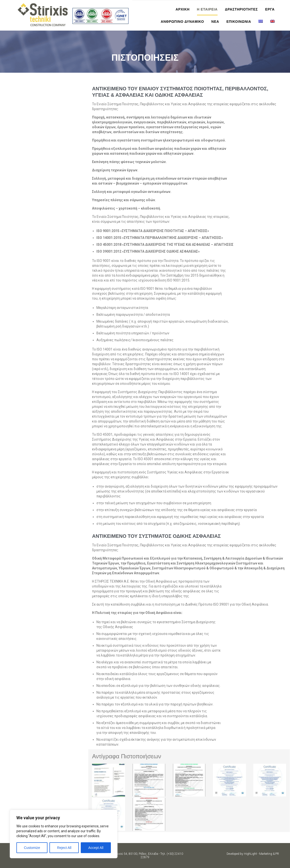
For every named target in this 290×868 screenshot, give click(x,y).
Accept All (96, 848)
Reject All (64, 848)
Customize (32, 848)
